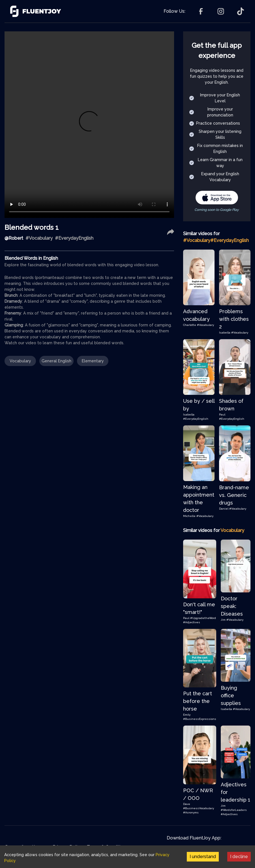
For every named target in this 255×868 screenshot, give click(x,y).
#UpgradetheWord (203, 618)
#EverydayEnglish (196, 419)
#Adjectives (192, 622)
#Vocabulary (205, 325)
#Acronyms (191, 812)
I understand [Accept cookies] (203, 857)
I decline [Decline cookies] (239, 857)
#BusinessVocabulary (199, 808)
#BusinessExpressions (200, 719)
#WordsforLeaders (234, 810)
